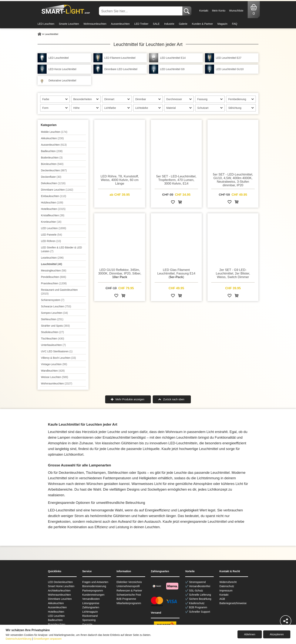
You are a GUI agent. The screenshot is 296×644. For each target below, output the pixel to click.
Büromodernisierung (94, 586)
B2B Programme (126, 599)
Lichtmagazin (90, 612)
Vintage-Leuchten (54, 364)
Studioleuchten (52, 332)
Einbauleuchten (54, 196)
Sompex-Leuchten (54, 313)
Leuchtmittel (52, 264)
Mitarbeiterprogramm (129, 603)
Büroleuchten (52, 164)
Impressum (226, 591)
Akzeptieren (277, 634)
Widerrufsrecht (228, 582)
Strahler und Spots (55, 326)
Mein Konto (219, 11)
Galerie (183, 24)
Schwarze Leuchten (56, 306)
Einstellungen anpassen (48, 639)
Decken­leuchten (54, 170)
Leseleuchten (52, 258)
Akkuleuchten (52, 138)
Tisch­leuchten (52, 339)
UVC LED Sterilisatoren (57, 351)
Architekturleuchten (59, 591)
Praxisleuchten (54, 283)
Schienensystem (53, 300)
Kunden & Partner (202, 24)
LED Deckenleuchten (60, 582)
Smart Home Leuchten (61, 586)
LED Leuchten (46, 24)
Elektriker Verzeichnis (129, 582)
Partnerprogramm (93, 591)
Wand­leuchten (53, 371)
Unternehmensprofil (128, 586)
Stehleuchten (52, 319)
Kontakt (204, 11)
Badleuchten (52, 151)
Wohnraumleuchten (95, 24)
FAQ (235, 24)
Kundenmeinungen (93, 595)
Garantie (87, 624)
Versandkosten (91, 599)
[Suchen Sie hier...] (141, 11)
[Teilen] (286, 621)
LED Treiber (141, 24)
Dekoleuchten (53, 183)
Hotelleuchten (53, 209)
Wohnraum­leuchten (57, 383)
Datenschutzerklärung (18, 639)
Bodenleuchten (52, 158)
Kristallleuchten (53, 215)
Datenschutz (227, 586)
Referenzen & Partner (129, 591)
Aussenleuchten (120, 24)
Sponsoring (89, 620)
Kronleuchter (51, 222)
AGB (222, 599)
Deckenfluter (51, 177)
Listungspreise (91, 603)
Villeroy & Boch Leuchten (58, 358)
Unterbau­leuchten (53, 345)
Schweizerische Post (129, 595)
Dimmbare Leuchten (57, 190)
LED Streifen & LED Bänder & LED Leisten (61, 249)
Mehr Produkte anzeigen (130, 399)
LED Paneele (51, 235)
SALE (156, 24)
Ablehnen (250, 634)
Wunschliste (236, 11)
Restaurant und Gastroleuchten (59, 292)
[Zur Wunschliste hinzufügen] (173, 203)
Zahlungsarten (91, 607)
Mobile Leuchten (54, 132)
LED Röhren (51, 241)
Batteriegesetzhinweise (233, 603)
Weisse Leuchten (55, 377)
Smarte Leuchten (69, 24)
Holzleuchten (52, 203)
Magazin (222, 24)
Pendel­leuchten (54, 277)
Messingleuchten (54, 271)
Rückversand (90, 616)
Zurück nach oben (174, 399)
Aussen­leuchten (54, 145)
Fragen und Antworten (95, 582)
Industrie (169, 24)
